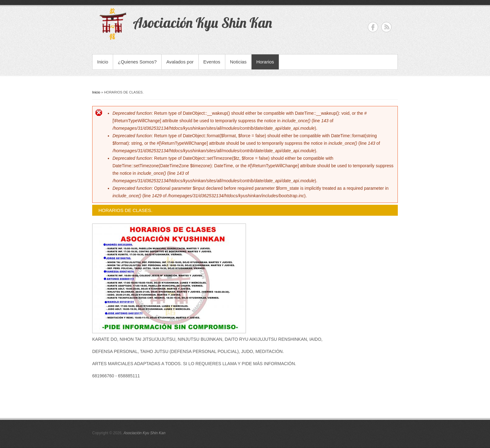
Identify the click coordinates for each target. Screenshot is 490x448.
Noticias (238, 62)
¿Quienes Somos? (137, 62)
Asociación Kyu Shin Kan (144, 433)
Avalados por (180, 62)
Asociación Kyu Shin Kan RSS (386, 27)
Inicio (103, 62)
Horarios (265, 62)
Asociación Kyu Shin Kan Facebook (373, 27)
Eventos (212, 62)
